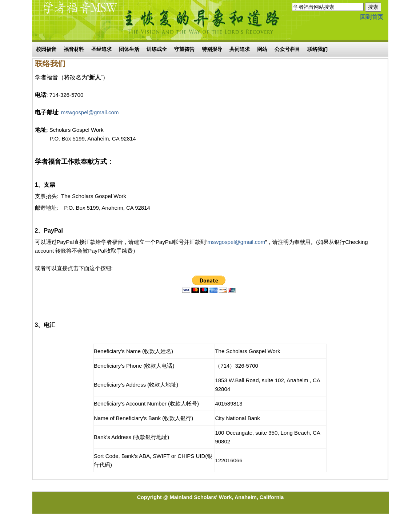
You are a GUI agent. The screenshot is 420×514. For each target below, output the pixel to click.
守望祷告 (184, 49)
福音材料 (74, 49)
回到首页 (372, 17)
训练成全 (157, 49)
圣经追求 (101, 49)
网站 (262, 49)
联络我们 (317, 49)
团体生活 (129, 49)
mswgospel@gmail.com (90, 112)
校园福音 (46, 49)
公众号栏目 (287, 49)
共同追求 (240, 49)
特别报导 (212, 49)
